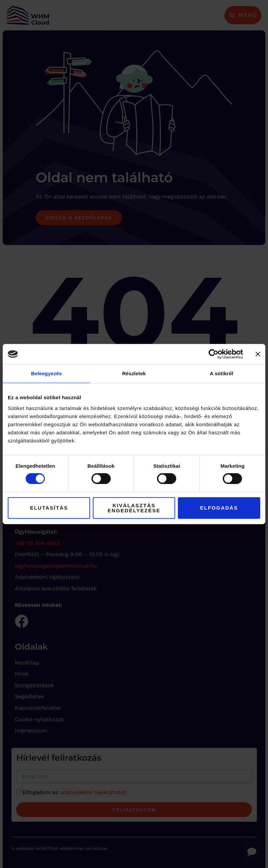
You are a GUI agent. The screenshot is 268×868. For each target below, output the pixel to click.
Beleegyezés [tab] (46, 373)
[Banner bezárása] (258, 354)
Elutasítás (49, 508)
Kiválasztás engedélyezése (134, 508)
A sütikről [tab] (222, 373)
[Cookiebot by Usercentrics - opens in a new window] (213, 354)
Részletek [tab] (134, 373)
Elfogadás (219, 508)
